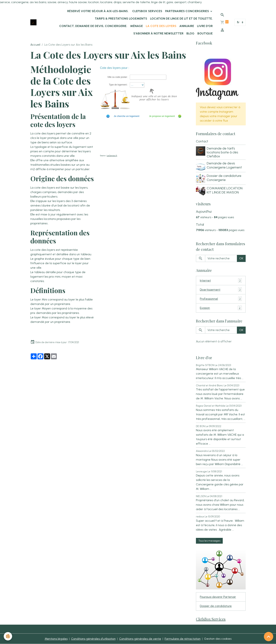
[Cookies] (8, 636)
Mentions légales (56, 639)
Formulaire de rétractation (183, 639)
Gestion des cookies (218, 639)
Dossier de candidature (216, 606)
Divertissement (221, 290)
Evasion (221, 308)
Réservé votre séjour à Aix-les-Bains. (97, 11)
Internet (221, 280)
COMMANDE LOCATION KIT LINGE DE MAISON (225, 190)
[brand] (33, 22)
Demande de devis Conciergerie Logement (224, 165)
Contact (202, 141)
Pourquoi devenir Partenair (218, 597)
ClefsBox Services (147, 11)
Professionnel (221, 299)
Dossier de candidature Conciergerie (224, 178)
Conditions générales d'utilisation (93, 639)
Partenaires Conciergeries (187, 11)
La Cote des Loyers (161, 26)
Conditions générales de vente (140, 639)
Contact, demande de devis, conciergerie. (93, 26)
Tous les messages (209, 541)
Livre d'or (205, 26)
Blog (190, 33)
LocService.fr (112, 156)
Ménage (137, 26)
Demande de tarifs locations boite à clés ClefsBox (222, 152)
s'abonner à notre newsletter (158, 33)
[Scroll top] (269, 637)
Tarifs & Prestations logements (121, 19)
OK (241, 258)
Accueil (35, 45)
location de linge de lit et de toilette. (181, 19)
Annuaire (187, 26)
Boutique (205, 33)
